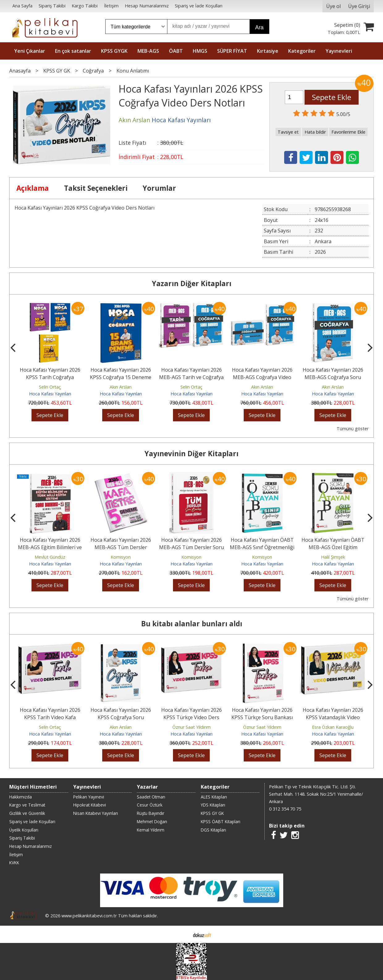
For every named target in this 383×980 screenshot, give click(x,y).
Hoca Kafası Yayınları (50, 394)
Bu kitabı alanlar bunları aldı (192, 624)
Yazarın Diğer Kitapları (192, 284)
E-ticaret (182, 934)
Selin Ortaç (50, 387)
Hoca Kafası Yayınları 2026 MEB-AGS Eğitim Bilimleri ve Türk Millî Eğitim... (50, 547)
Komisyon (121, 557)
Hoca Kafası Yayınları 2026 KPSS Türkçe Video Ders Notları (192, 717)
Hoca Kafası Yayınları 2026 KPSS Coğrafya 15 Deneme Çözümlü (121, 377)
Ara (259, 27)
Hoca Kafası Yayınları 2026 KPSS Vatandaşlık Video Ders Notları (333, 717)
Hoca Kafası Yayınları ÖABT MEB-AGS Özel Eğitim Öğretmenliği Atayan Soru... (333, 547)
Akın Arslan (121, 387)
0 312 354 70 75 (285, 809)
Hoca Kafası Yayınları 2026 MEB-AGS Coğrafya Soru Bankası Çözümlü (333, 377)
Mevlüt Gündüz (50, 557)
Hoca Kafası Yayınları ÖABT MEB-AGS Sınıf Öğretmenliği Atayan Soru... (262, 547)
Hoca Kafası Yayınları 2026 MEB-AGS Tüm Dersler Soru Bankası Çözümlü (192, 547)
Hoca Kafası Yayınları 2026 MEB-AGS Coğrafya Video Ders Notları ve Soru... (262, 377)
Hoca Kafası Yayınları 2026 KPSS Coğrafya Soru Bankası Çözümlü (121, 717)
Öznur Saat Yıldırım (192, 727)
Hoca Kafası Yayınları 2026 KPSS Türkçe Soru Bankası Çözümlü (262, 717)
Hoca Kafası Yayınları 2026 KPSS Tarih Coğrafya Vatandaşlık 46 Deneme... (50, 377)
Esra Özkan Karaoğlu (333, 727)
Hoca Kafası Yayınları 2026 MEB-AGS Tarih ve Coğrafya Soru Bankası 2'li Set (191, 377)
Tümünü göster (353, 429)
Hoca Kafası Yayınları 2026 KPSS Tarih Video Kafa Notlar (50, 717)
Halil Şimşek (333, 557)
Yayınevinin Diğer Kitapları (192, 454)
